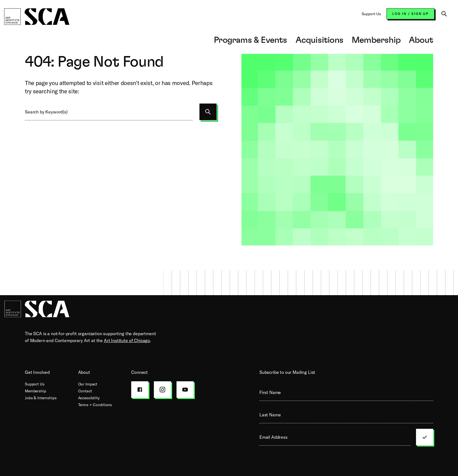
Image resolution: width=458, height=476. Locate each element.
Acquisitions (319, 40)
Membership (376, 40)
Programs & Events (250, 40)
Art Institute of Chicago (127, 340)
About (421, 40)
